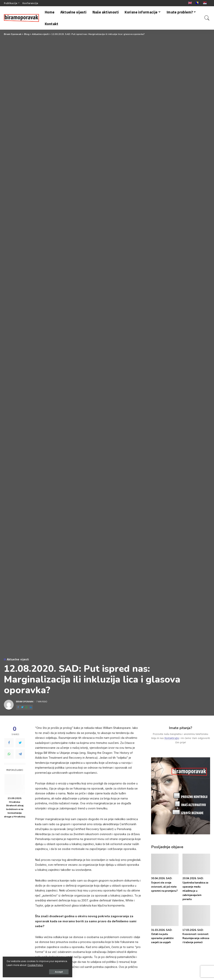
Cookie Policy (49, 965)
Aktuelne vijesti (18, 659)
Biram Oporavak (25, 702)
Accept (48, 972)
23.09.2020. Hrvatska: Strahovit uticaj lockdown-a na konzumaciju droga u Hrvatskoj (15, 807)
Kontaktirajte (172, 738)
